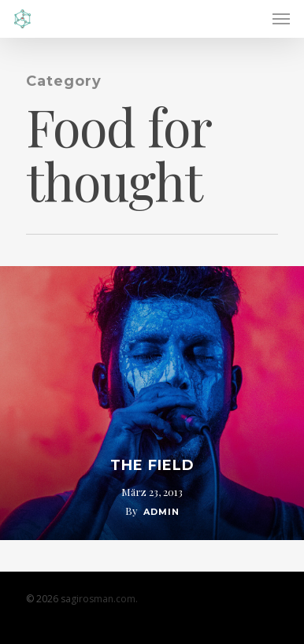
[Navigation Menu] (281, 19)
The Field (152, 465)
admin (161, 512)
